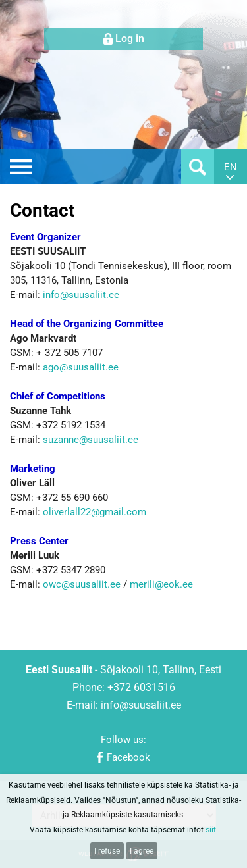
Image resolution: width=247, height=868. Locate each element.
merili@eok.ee (161, 584)
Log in (130, 38)
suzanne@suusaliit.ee (91, 440)
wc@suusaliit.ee (86, 584)
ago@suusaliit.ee (82, 367)
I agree (142, 851)
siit (211, 830)
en (231, 167)
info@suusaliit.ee (81, 295)
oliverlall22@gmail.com (95, 512)
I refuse (107, 851)
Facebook (128, 757)
